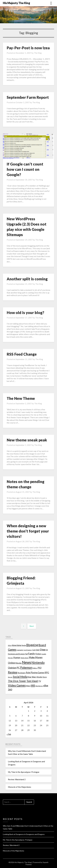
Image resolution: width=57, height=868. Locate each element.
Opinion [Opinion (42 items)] (12, 668)
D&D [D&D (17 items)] (38, 650)
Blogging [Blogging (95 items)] (32, 645)
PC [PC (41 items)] (18, 668)
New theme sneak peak (27, 440)
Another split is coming (27, 279)
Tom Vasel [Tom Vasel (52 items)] (32, 681)
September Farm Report (28, 97)
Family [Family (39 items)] (32, 654)
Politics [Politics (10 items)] (35, 668)
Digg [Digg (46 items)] (43, 650)
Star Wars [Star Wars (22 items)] (32, 677)
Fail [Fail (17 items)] (26, 654)
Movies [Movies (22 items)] (18, 663)
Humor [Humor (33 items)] (17, 657)
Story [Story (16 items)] (45, 677)
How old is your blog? (25, 312)
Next (32, 626)
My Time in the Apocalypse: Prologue (24, 772)
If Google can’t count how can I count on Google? (25, 169)
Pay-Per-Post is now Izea (28, 48)
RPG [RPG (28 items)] (47, 673)
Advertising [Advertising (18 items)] (16, 645)
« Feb (9, 734)
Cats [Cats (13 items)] (34, 650)
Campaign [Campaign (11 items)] (20, 650)
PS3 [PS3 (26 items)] (39, 668)
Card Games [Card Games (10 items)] (28, 650)
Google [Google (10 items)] (44, 654)
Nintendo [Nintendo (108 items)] (38, 662)
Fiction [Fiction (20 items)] (38, 654)
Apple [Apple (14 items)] (24, 645)
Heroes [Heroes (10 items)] (10, 658)
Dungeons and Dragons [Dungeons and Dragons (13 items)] (16, 654)
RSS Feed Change (22, 354)
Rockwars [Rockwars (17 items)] (22, 673)
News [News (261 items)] (27, 662)
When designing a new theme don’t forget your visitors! (28, 531)
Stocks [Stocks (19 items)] (39, 677)
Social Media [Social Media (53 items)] (20, 677)
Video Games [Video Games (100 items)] (17, 685)
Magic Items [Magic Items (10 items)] (25, 658)
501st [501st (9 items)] (10, 645)
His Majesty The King (16, 3)
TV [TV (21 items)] (40, 681)
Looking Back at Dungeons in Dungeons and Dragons (24, 834)
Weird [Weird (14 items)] (28, 686)
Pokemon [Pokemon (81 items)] (26, 668)
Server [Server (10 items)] (10, 677)
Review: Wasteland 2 (17, 779)
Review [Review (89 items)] (13, 672)
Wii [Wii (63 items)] (33, 685)
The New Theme (21, 398)
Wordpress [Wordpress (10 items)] (39, 686)
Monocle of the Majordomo (20, 787)
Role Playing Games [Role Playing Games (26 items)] (35, 673)
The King (38, 53)
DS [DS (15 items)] (47, 650)
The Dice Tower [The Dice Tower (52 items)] (17, 681)
